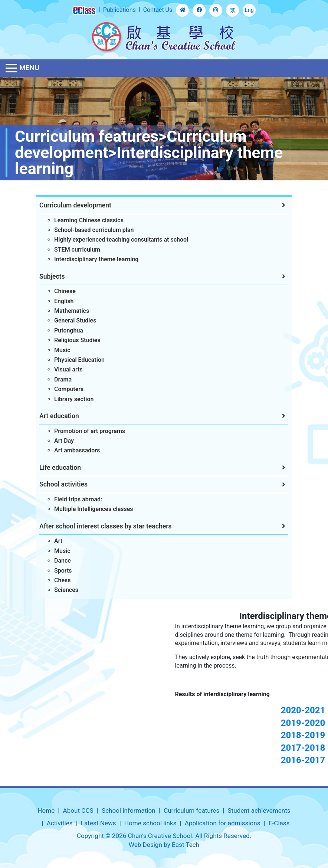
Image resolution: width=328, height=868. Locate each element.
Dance (57, 561)
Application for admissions (223, 823)
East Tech (186, 845)
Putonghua (63, 330)
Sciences (61, 590)
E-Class (279, 823)
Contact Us (158, 10)
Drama (58, 379)
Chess (57, 580)
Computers (64, 389)
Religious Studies (72, 340)
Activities (60, 823)
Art (53, 541)
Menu (29, 68)
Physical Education (74, 360)
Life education (55, 468)
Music (57, 350)
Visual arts (63, 369)
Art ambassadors (72, 450)
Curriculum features (191, 810)
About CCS (78, 810)
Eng (249, 10)
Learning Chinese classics (84, 220)
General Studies (70, 320)
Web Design (145, 845)
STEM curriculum (72, 250)
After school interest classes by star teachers (100, 526)
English (59, 301)
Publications (119, 10)
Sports (58, 571)
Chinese (60, 291)
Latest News (99, 823)
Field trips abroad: (73, 499)
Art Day (59, 441)
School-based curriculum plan (89, 230)
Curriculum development (70, 205)
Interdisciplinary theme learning (91, 259)
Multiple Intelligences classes (88, 509)
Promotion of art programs (84, 431)
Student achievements (259, 810)
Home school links (150, 823)
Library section (69, 399)
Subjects (47, 276)
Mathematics (66, 311)
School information (129, 810)
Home (46, 810)
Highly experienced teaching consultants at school (116, 240)
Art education (54, 416)
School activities (58, 484)
